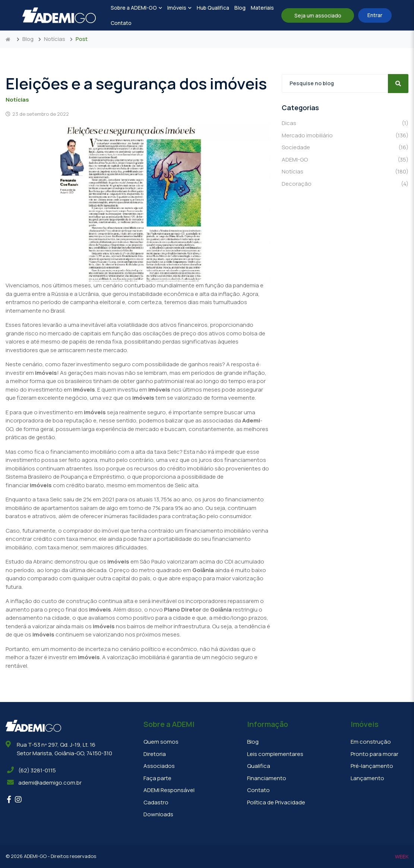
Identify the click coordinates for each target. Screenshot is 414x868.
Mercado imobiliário (345, 136)
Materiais (262, 8)
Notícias (55, 39)
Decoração (345, 184)
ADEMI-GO (345, 160)
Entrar (375, 15)
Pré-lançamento (372, 766)
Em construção (371, 742)
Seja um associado (318, 15)
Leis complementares (275, 754)
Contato (121, 23)
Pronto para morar (375, 754)
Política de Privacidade (276, 802)
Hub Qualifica (213, 8)
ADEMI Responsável (169, 790)
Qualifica (259, 766)
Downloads (158, 814)
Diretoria (155, 754)
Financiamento (267, 778)
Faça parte (157, 778)
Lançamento (367, 778)
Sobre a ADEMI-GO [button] (136, 8)
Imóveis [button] (179, 8)
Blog (240, 8)
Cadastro (156, 802)
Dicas (345, 123)
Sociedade (345, 148)
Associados (159, 766)
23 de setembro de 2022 (37, 114)
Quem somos (161, 742)
